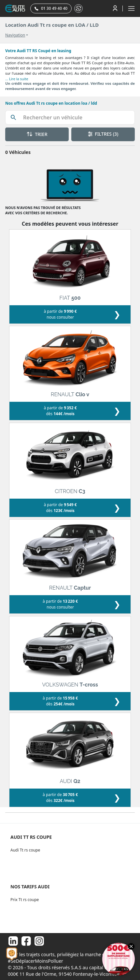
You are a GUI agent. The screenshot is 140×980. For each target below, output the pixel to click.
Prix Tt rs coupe (25, 900)
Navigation (15, 35)
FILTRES (103, 134)
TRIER (37, 134)
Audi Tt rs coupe (25, 850)
